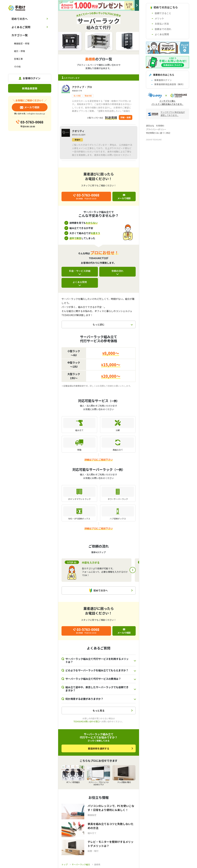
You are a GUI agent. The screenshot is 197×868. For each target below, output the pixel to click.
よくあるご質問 (21, 27)
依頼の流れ (117, 271)
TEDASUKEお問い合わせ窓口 (86, 721)
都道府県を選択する (99, 748)
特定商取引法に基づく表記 (158, 133)
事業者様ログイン (163, 80)
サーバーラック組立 (81, 864)
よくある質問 (80, 282)
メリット (159, 18)
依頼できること (163, 13)
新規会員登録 (30, 88)
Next (133, 570)
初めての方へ (20, 19)
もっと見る (99, 710)
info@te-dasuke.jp (36, 113)
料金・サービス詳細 (80, 271)
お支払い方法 (162, 24)
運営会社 (150, 126)
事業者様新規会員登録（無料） (170, 84)
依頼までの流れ (163, 29)
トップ (65, 864)
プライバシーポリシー (156, 129)
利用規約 (160, 126)
